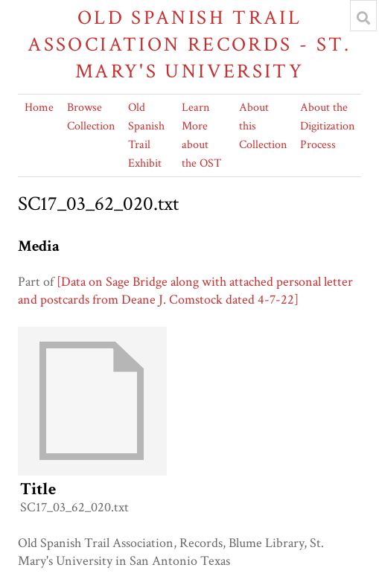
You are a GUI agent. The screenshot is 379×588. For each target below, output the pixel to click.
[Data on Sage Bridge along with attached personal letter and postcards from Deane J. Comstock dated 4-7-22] (185, 291)
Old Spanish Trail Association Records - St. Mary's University (189, 44)
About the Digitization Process (327, 126)
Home (39, 108)
